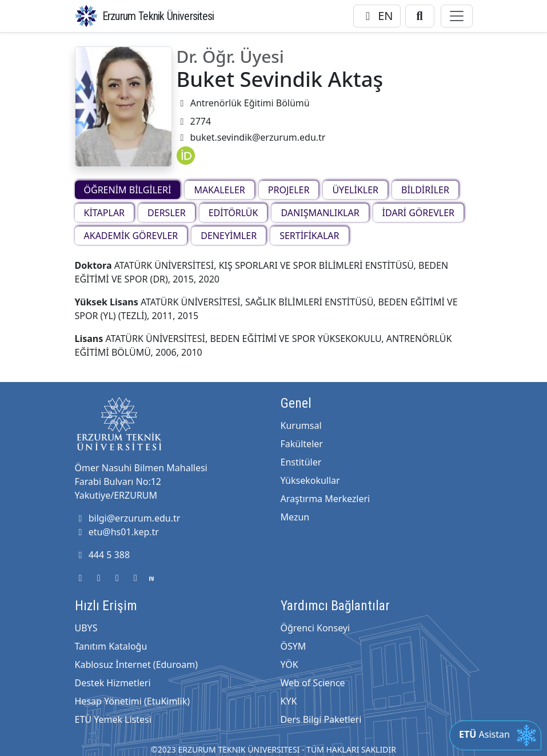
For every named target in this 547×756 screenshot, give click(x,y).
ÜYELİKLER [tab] (355, 190)
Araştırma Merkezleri (326, 499)
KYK (289, 701)
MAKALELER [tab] (219, 190)
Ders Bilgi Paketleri (321, 719)
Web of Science (313, 683)
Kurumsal (301, 425)
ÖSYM (294, 646)
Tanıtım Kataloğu (111, 646)
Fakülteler (302, 444)
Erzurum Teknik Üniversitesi (158, 16)
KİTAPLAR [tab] (105, 213)
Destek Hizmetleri (113, 683)
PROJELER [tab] (289, 190)
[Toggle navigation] (457, 16)
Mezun (295, 517)
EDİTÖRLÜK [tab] (233, 213)
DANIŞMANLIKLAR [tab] (320, 213)
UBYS (86, 628)
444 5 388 (103, 555)
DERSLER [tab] (167, 213)
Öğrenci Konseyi (316, 628)
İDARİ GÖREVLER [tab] (418, 213)
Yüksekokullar (310, 480)
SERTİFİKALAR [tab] (309, 236)
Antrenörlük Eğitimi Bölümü (243, 103)
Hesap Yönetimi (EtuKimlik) (132, 701)
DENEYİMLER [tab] (229, 236)
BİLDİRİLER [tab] (425, 190)
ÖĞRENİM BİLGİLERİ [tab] (128, 190)
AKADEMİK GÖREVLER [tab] (131, 236)
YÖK (290, 665)
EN (377, 16)
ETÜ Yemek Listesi (113, 719)
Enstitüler (301, 462)
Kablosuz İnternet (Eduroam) (136, 665)
